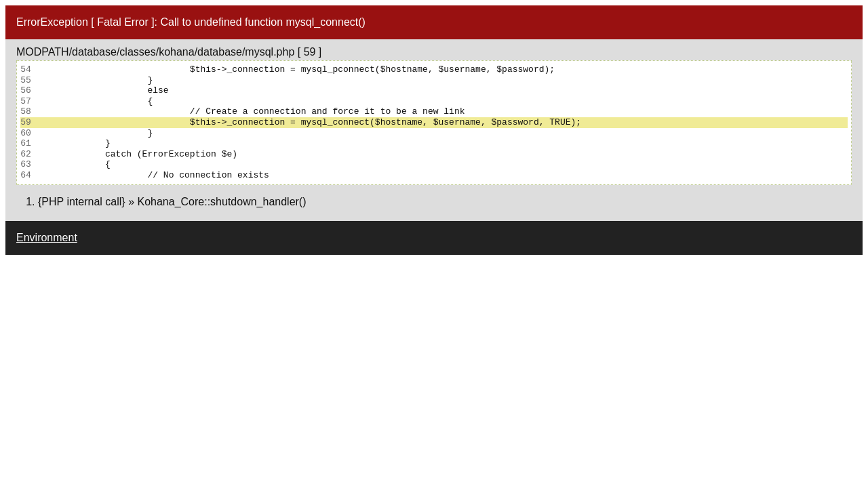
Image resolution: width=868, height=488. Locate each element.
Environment (47, 238)
